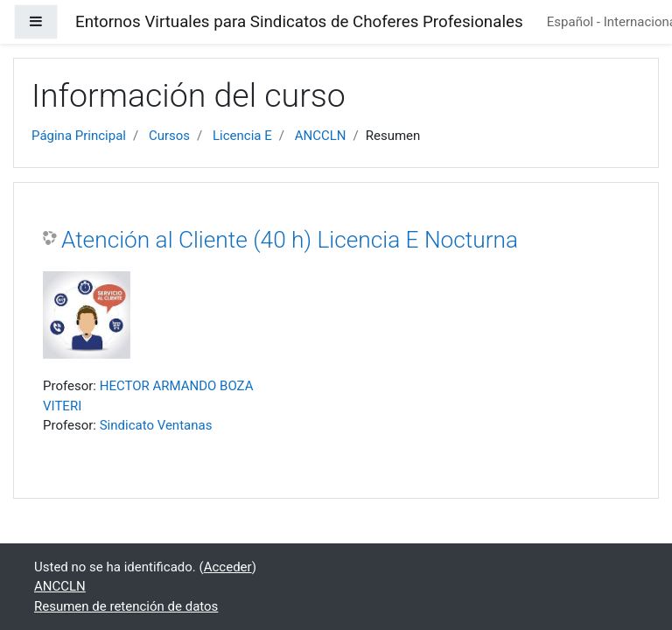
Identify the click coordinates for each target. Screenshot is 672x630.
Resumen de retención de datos (126, 606)
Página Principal (79, 136)
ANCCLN (321, 136)
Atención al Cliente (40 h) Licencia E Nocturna (290, 240)
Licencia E (242, 136)
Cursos (169, 136)
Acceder (228, 567)
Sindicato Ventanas (156, 425)
